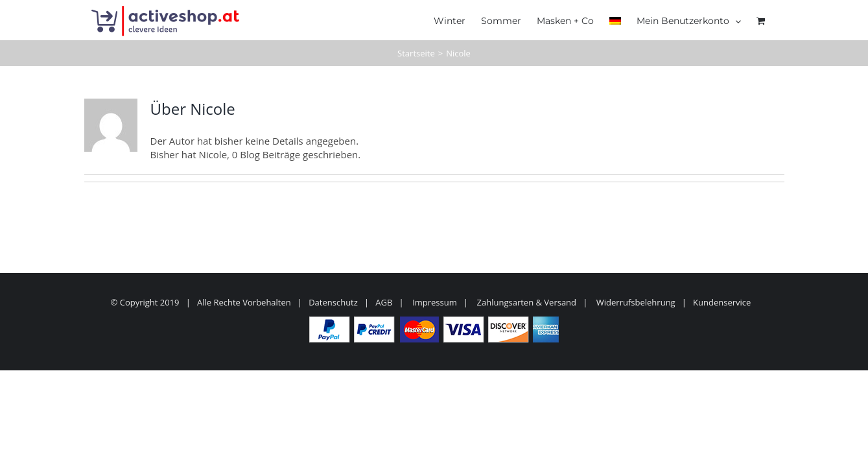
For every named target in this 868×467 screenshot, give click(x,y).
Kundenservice (722, 302)
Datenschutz (333, 302)
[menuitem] (610, 19)
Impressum (435, 302)
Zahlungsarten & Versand (527, 302)
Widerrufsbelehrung (636, 302)
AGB (384, 302)
